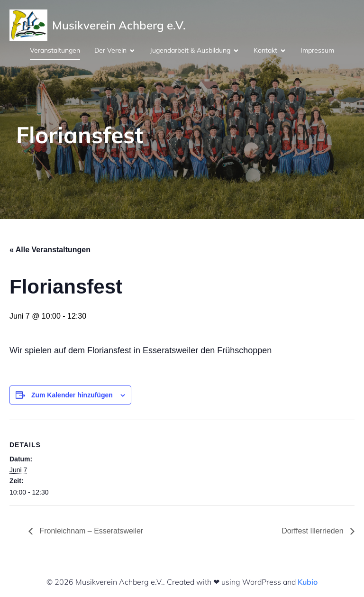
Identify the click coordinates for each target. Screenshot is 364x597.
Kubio (308, 582)
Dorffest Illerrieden (314, 531)
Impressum (317, 50)
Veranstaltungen (55, 50)
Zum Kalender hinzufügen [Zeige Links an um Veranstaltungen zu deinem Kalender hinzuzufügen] (72, 395)
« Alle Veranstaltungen (50, 250)
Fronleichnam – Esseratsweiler (90, 531)
